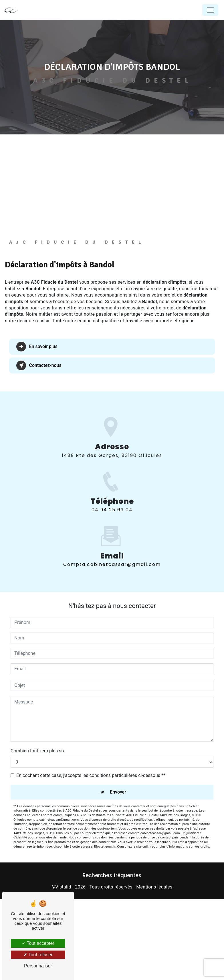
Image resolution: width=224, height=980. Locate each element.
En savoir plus (37, 420)
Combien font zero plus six (38, 824)
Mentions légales (154, 960)
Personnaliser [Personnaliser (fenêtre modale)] (38, 966)
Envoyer (118, 865)
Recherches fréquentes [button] (112, 949)
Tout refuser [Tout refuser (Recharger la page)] (38, 955)
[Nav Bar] (210, 10)
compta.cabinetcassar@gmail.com (112, 631)
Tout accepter (38, 943)
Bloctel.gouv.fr (105, 920)
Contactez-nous (39, 439)
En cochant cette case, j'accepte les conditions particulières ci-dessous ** (91, 849)
